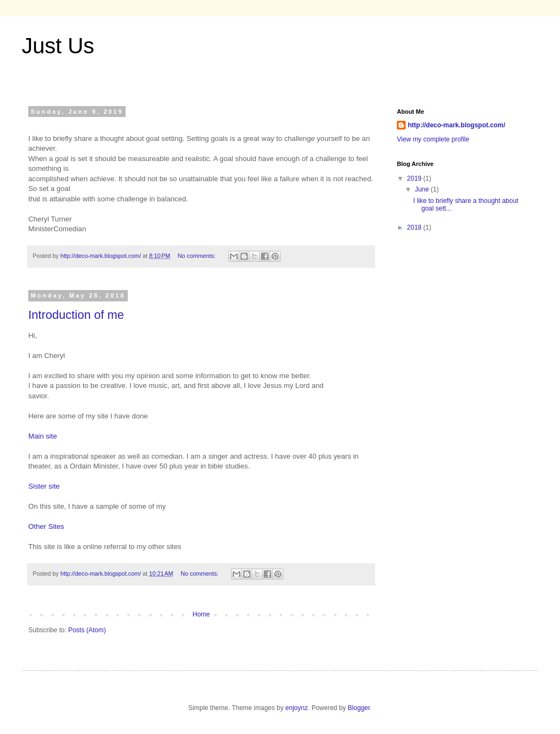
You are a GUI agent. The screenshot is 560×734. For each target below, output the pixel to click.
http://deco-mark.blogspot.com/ (456, 125)
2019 (415, 178)
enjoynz (297, 708)
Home (201, 614)
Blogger (359, 708)
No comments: (198, 256)
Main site (43, 436)
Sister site (44, 486)
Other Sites (46, 526)
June (423, 189)
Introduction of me (76, 315)
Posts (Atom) (87, 630)
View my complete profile (433, 139)
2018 (415, 227)
